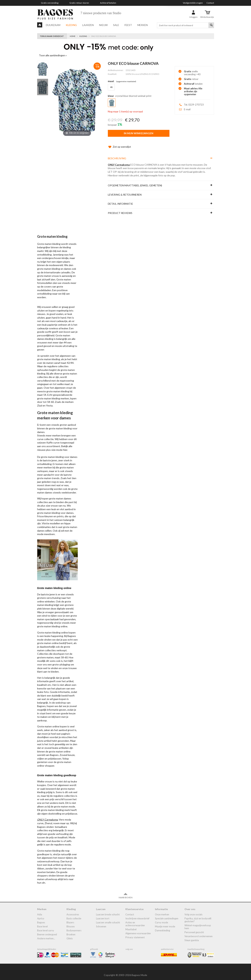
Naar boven (126, 892)
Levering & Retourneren (125, 191)
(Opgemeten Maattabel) (126, 81)
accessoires (73, 911)
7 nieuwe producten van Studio (101, 13)
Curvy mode (161, 919)
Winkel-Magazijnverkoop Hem (198, 923)
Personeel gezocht (194, 929)
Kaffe (50, 439)
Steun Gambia (192, 937)
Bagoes (41, 919)
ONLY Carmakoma (119, 161)
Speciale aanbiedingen (167, 915)
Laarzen (88, 25)
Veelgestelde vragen (193, 3)
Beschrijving (117, 155)
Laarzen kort (103, 915)
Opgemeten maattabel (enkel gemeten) (135, 182)
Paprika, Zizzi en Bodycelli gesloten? (198, 916)
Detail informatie (120, 200)
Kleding (71, 25)
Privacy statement (135, 934)
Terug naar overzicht (52, 36)
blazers (70, 919)
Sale (116, 25)
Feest (128, 25)
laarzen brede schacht (108, 911)
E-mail (187, 109)
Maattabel (131, 926)
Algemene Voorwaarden (138, 930)
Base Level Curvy (46, 927)
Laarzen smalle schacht (108, 919)
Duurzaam (53, 25)
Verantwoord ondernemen (199, 933)
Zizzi (40, 402)
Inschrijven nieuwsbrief (137, 915)
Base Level (42, 923)
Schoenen (101, 923)
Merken (143, 25)
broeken (71, 931)
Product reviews (120, 209)
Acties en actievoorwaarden (135, 920)
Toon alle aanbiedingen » (53, 55)
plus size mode (54, 446)
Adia (40, 911)
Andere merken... (46, 935)
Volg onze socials (193, 911)
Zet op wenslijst (119, 143)
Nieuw (103, 25)
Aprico (41, 915)
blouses (71, 923)
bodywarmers (74, 927)
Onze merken (162, 911)
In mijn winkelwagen (139, 133)
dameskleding (162, 927)
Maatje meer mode (165, 923)
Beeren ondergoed (47, 931)
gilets (70, 935)
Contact (210, 3)
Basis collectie (74, 915)
